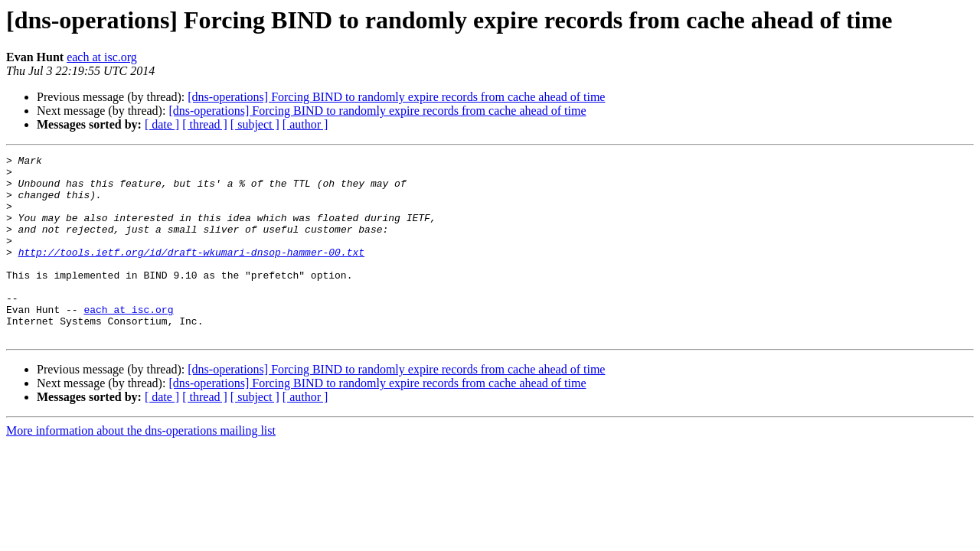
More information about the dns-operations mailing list (141, 467)
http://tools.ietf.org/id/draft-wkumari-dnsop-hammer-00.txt (191, 272)
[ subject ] (255, 124)
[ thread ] (205, 124)
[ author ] (305, 124)
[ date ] (162, 124)
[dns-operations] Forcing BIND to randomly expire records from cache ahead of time (396, 97)
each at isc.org (102, 57)
